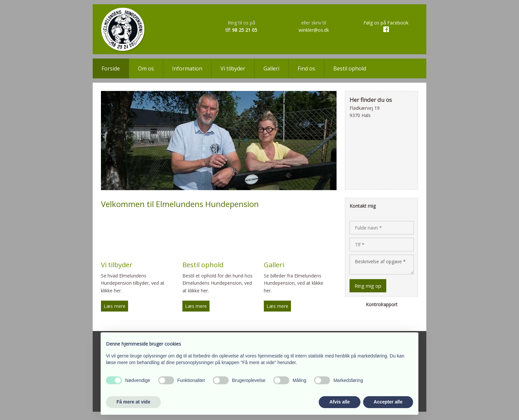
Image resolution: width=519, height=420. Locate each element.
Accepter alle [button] (388, 402)
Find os (306, 68)
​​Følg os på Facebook (386, 23)
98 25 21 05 (245, 30)
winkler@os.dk (314, 30)
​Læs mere (115, 306)
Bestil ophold (350, 68)
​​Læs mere (277, 306)
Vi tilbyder (233, 68)
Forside (111, 68)
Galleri (271, 68)
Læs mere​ (196, 306)
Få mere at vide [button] (133, 402)
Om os (146, 68)
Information (187, 68)
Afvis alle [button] (339, 402)
